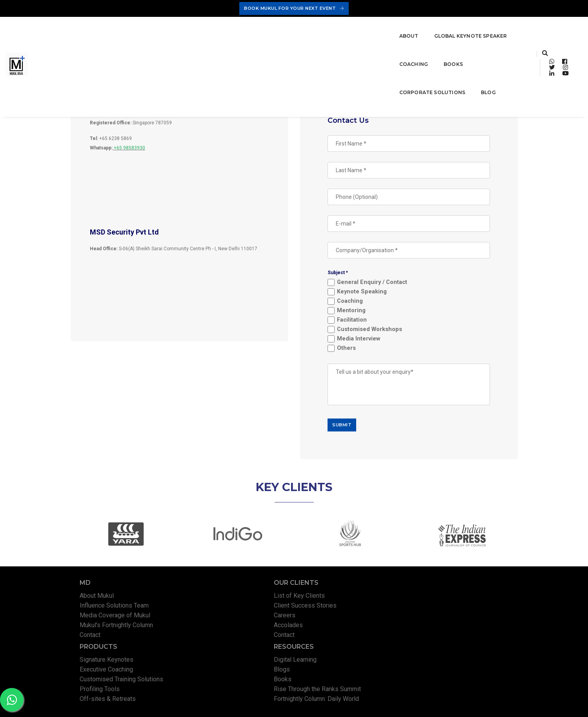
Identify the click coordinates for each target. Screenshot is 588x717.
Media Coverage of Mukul (118, 629)
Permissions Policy (495, 703)
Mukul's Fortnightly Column (119, 638)
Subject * (343, 275)
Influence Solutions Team (117, 619)
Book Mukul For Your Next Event (294, 8)
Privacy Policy (400, 703)
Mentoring (356, 313)
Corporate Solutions (342, 28)
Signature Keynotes (339, 609)
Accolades (211, 638)
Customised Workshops (374, 332)
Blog (398, 28)
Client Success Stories (228, 619)
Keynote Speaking (367, 294)
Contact (93, 648)
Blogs (434, 619)
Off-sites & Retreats (340, 648)
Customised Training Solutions (354, 629)
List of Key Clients (222, 609)
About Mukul (99, 609)
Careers (208, 629)
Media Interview (363, 341)
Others (351, 351)
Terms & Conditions (444, 703)
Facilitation (357, 323)
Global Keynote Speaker (178, 28)
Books (284, 28)
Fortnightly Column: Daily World (469, 648)
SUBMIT (347, 427)
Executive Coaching (339, 619)
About (116, 28)
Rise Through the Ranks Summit (470, 638)
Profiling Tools (332, 638)
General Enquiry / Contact (377, 285)
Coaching (244, 28)
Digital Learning (448, 609)
